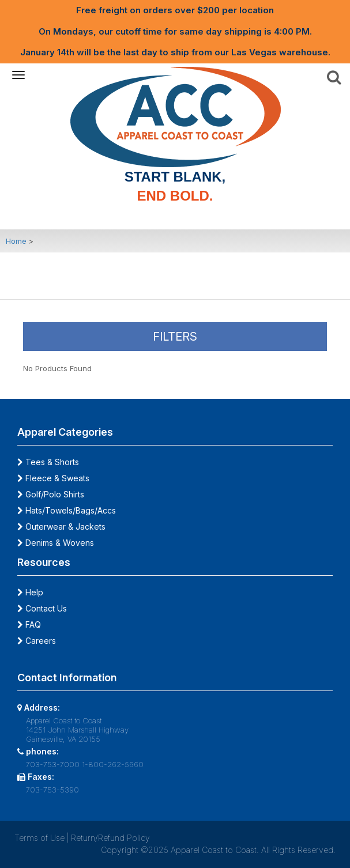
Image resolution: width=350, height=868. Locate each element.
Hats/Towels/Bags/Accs (67, 510)
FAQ (29, 624)
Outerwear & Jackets (61, 527)
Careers (37, 641)
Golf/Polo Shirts (51, 494)
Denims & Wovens (56, 543)
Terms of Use (39, 838)
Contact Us (42, 608)
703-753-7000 (53, 764)
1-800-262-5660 (113, 764)
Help (30, 592)
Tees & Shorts (48, 462)
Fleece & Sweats (53, 478)
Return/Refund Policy (110, 838)
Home (16, 241)
